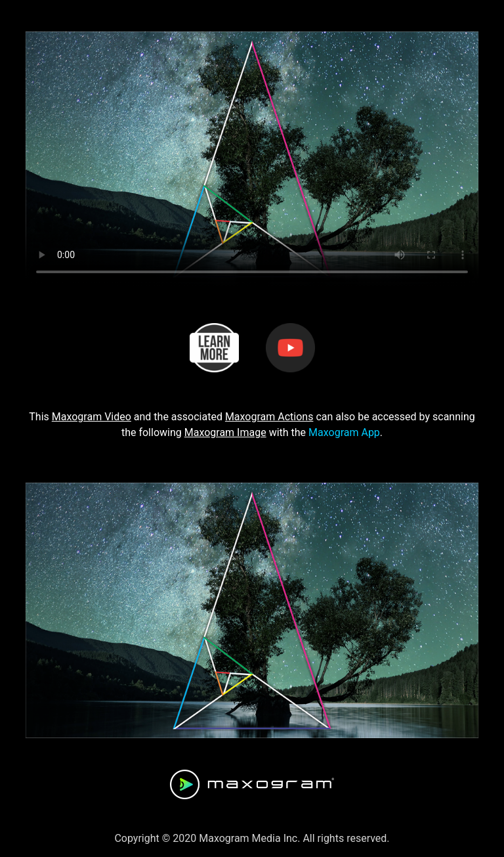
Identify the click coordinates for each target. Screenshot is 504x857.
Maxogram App (344, 432)
